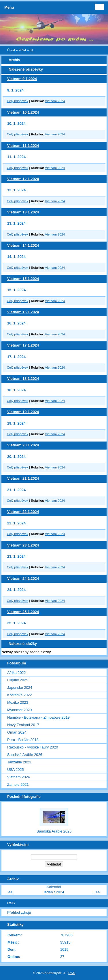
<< (10, 892)
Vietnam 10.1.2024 (23, 112)
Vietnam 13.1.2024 (23, 212)
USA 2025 (16, 770)
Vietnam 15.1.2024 (23, 279)
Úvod (11, 50)
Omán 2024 (17, 732)
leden (48, 892)
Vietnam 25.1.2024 (23, 612)
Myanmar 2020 (19, 710)
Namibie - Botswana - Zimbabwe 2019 (38, 717)
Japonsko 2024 (20, 688)
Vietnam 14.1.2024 (23, 245)
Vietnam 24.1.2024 (23, 579)
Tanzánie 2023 (19, 762)
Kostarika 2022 (19, 695)
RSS (72, 973)
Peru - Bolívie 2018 (23, 740)
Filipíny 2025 (18, 680)
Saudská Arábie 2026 (25, 755)
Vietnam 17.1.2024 (23, 345)
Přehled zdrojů (19, 912)
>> (98, 892)
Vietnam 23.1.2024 (23, 545)
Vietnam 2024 (55, 101)
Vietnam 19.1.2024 (23, 412)
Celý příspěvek (18, 101)
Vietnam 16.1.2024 (23, 312)
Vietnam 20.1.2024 (23, 445)
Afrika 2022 (17, 673)
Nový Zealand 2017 (23, 725)
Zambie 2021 (18, 784)
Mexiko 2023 (18, 702)
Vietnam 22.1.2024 (23, 512)
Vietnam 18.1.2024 (23, 379)
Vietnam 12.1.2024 (23, 179)
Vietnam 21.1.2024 (23, 478)
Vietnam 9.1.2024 (22, 79)
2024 (22, 50)
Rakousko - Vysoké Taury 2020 (33, 747)
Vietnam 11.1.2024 (23, 146)
